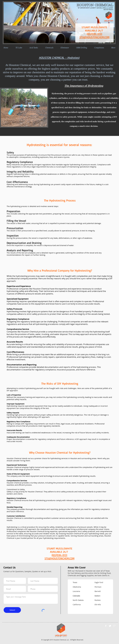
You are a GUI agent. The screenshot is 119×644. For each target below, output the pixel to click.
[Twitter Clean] (110, 626)
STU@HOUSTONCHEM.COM (94, 37)
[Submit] (12, 610)
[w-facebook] (106, 626)
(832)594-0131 (94, 34)
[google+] (114, 626)
